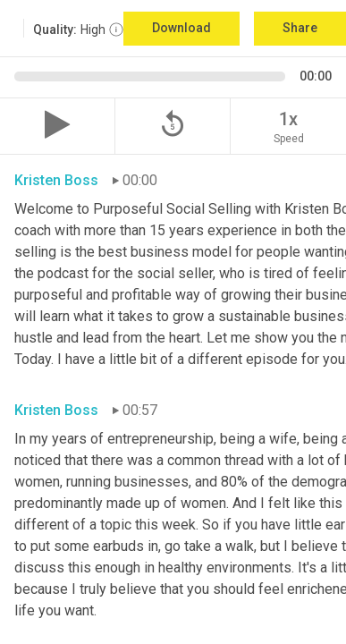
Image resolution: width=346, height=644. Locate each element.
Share (300, 28)
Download (181, 28)
